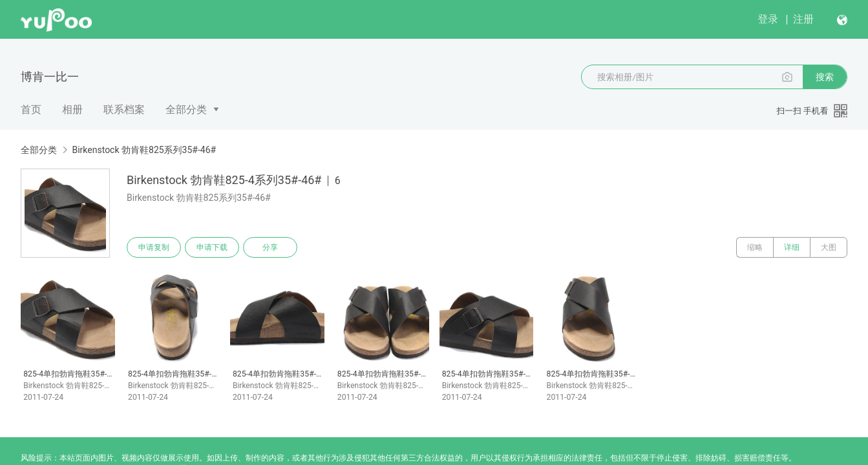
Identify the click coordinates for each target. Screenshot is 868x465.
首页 (31, 109)
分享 (270, 247)
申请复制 (154, 247)
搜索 (825, 77)
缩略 (755, 247)
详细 (792, 247)
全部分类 (186, 109)
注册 (803, 19)
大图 (829, 247)
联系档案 (124, 109)
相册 (72, 109)
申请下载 (212, 247)
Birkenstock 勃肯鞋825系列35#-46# (144, 150)
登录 (768, 19)
